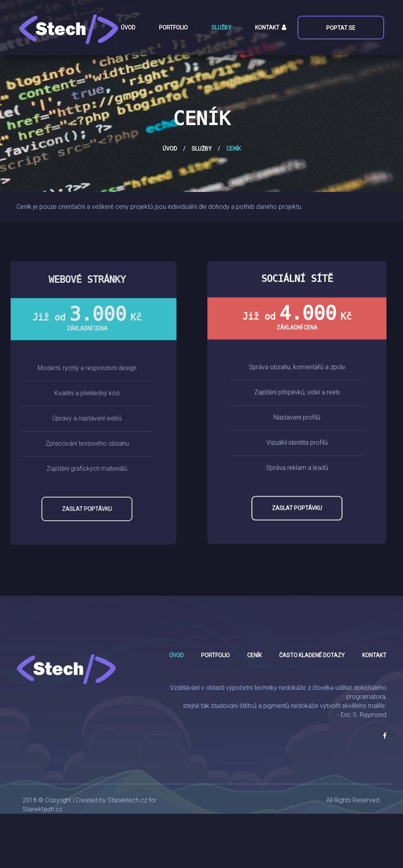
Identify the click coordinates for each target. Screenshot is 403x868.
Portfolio (173, 28)
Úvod (128, 28)
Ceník (254, 655)
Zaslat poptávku (59, 509)
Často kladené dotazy (312, 655)
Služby (221, 28)
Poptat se (340, 28)
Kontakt (267, 28)
